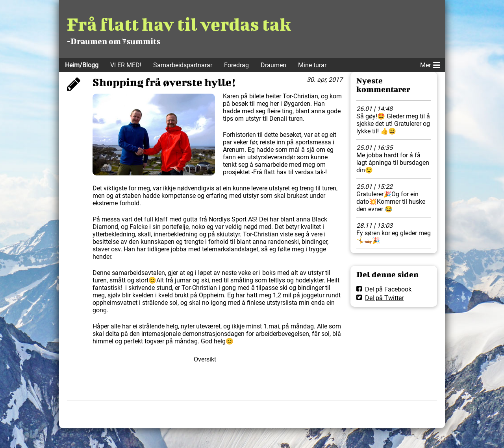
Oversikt (205, 359)
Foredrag (236, 65)
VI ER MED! (126, 65)
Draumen (273, 65)
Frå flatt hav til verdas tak (179, 24)
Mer (430, 64)
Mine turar (312, 65)
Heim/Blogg (82, 65)
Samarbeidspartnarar (183, 65)
